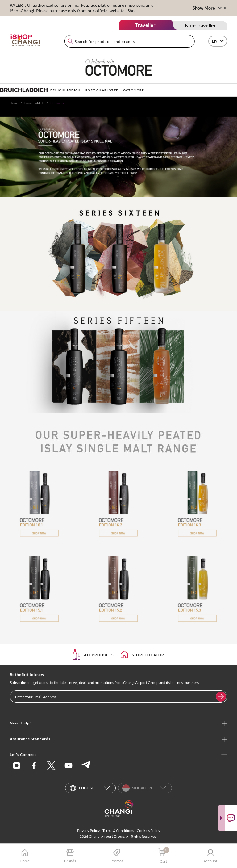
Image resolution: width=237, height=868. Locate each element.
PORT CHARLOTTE (102, 90)
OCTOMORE (134, 90)
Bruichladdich (34, 103)
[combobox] (130, 41)
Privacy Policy (88, 830)
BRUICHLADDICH (66, 90)
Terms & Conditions (118, 830)
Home (14, 103)
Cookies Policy (148, 830)
